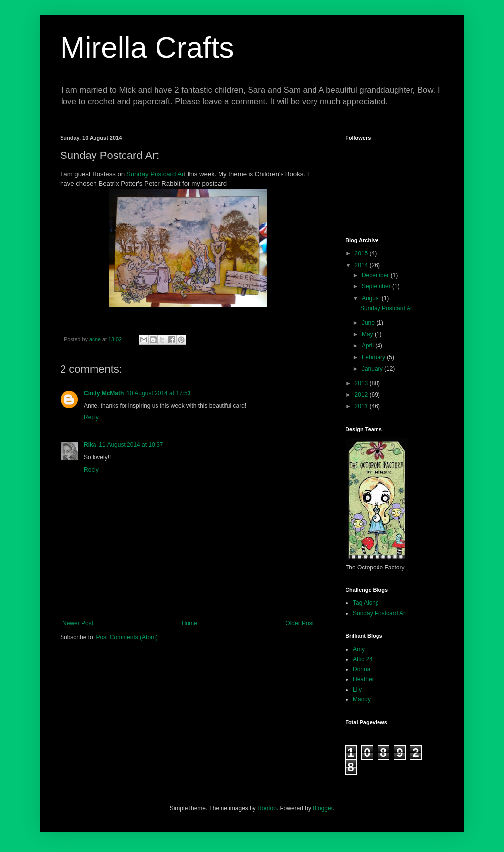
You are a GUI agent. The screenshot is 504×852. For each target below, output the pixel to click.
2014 (362, 265)
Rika (90, 445)
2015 (362, 253)
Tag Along (366, 603)
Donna (362, 669)
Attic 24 (363, 659)
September (377, 286)
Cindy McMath (104, 393)
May (368, 334)
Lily (357, 690)
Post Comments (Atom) (127, 637)
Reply (91, 417)
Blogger (323, 808)
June (369, 323)
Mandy (362, 699)
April (368, 346)
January (373, 369)
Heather (363, 679)
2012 (362, 395)
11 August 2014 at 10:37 (131, 445)
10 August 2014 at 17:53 (158, 393)
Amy (359, 649)
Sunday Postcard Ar (155, 174)
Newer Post (78, 623)
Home (189, 623)
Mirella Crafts (147, 47)
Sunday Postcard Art (387, 308)
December (376, 275)
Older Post (299, 623)
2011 (362, 406)
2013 (362, 383)
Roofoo (267, 808)
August (372, 298)
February (374, 357)
